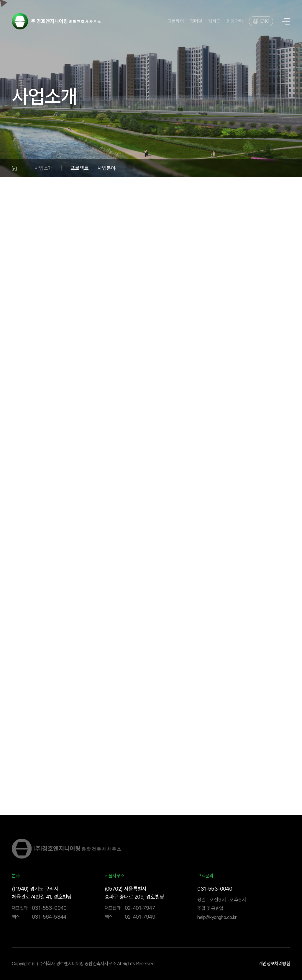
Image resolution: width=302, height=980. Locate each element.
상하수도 (65, 299)
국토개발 (78, 250)
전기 (197, 299)
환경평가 (241, 299)
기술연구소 (262, 250)
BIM (297, 250)
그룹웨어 (176, 21)
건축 (140, 250)
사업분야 (106, 168)
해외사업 (221, 250)
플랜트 (153, 299)
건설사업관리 (178, 250)
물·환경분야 (36, 250)
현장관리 (235, 21)
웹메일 (196, 21)
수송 (111, 250)
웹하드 (214, 21)
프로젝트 (80, 168)
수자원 (109, 299)
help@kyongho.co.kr (217, 917)
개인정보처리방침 (274, 964)
